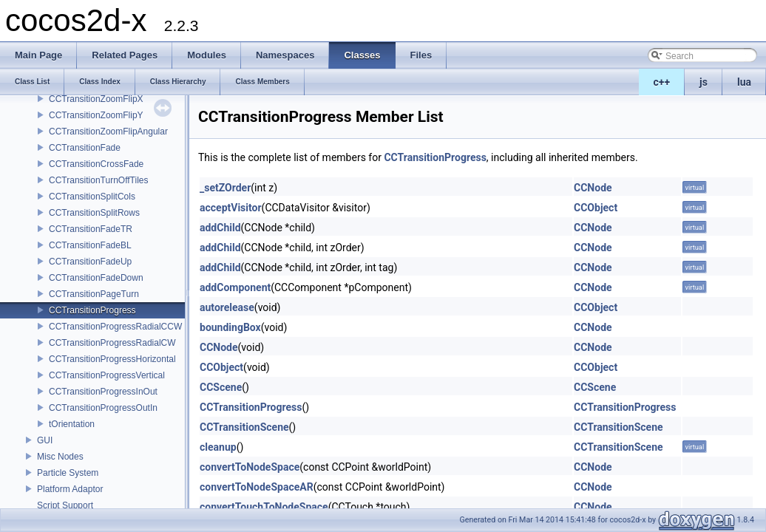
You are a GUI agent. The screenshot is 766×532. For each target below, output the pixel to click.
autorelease (227, 307)
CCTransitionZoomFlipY (96, 115)
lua (744, 82)
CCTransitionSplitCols (92, 197)
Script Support (65, 505)
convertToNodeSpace (250, 467)
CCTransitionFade (85, 148)
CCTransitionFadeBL (90, 245)
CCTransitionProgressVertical (107, 375)
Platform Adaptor (70, 489)
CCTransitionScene (244, 427)
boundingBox (230, 327)
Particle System (68, 473)
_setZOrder (225, 188)
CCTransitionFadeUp (90, 262)
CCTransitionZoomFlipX (96, 99)
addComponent (235, 287)
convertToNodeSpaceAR (257, 487)
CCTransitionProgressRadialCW (112, 343)
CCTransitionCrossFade (96, 164)
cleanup (218, 447)
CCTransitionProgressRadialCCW (115, 327)
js (704, 82)
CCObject (596, 208)
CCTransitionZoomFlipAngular (108, 132)
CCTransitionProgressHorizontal (112, 359)
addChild (220, 228)
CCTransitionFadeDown (96, 278)
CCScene (221, 387)
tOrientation (72, 424)
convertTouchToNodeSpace (264, 507)
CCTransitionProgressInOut (103, 392)
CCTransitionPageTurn (94, 294)
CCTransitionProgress (92, 310)
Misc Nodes (60, 457)
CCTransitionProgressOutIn (103, 408)
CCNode (593, 188)
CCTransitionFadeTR (91, 229)
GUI (45, 440)
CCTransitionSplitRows (94, 213)
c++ (662, 82)
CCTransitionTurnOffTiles (98, 180)
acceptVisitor (231, 208)
